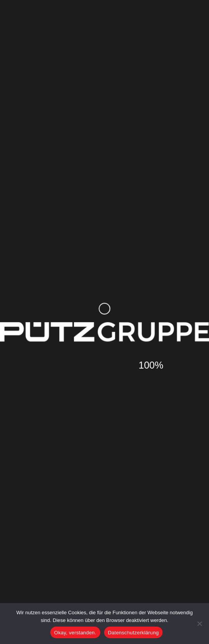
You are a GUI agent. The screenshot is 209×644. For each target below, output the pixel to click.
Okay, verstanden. (75, 633)
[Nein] (199, 624)
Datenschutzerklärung (133, 633)
